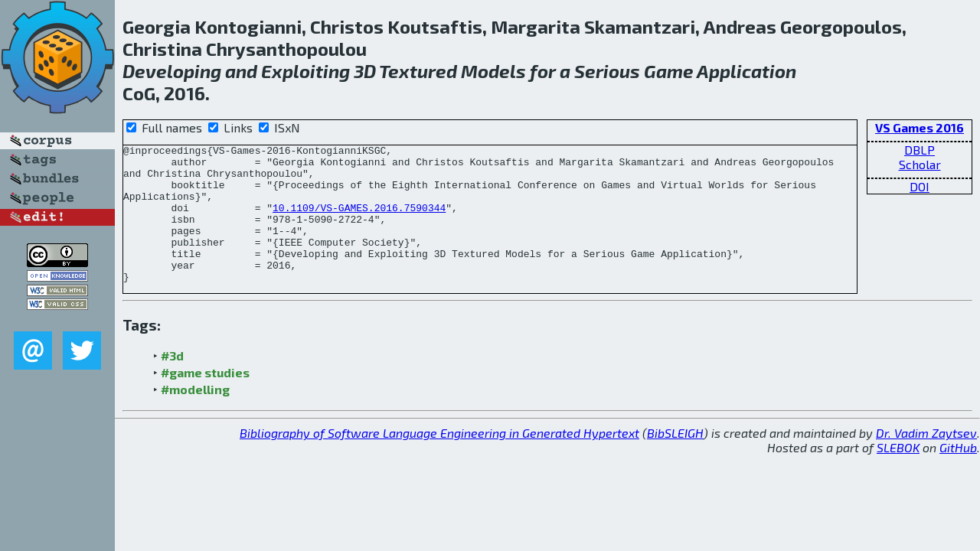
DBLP (920, 150)
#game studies (205, 400)
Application (746, 71)
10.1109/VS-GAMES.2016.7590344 (359, 221)
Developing (172, 71)
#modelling (195, 417)
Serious (607, 71)
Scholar (920, 164)
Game (669, 71)
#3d (172, 383)
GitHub (958, 475)
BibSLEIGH (675, 460)
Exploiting (305, 71)
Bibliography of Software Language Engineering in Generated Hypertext (439, 460)
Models (493, 71)
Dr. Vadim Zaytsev (926, 460)
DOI (920, 186)
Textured (418, 71)
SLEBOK (898, 475)
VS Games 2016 (920, 127)
